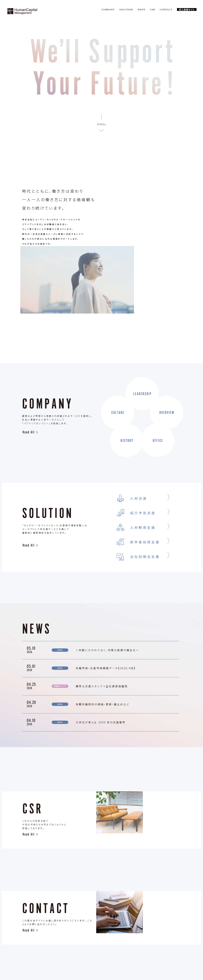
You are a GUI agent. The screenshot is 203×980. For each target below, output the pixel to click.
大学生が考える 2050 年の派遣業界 (101, 663)
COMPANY (108, 9)
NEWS (142, 9)
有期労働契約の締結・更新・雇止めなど (103, 645)
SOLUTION (126, 9)
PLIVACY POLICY (155, 947)
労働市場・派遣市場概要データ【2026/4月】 (106, 609)
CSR (152, 9)
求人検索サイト (187, 9)
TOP (49, 947)
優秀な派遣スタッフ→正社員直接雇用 (102, 627)
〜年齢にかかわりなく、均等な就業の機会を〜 (107, 591)
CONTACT (166, 9)
